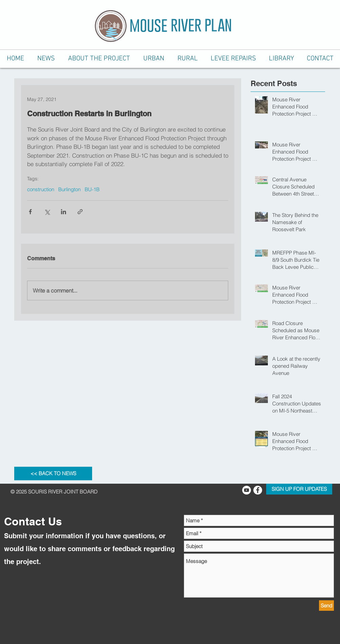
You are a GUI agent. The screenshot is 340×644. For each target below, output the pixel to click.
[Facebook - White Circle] (258, 490)
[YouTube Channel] (247, 490)
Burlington (69, 189)
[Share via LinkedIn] (63, 212)
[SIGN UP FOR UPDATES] (299, 489)
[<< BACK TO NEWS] (53, 474)
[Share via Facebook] (30, 212)
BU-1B (92, 189)
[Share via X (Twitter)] (47, 212)
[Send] (326, 606)
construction (41, 189)
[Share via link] (80, 212)
